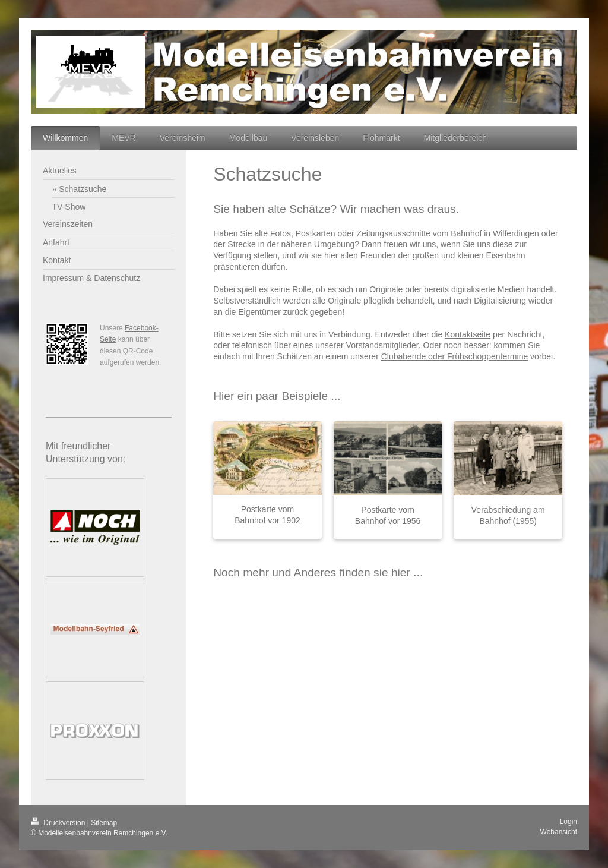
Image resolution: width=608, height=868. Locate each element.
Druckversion (59, 823)
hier (401, 572)
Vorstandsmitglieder (382, 345)
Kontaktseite (468, 334)
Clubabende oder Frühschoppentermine (455, 356)
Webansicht (559, 832)
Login (569, 822)
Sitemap (104, 823)
